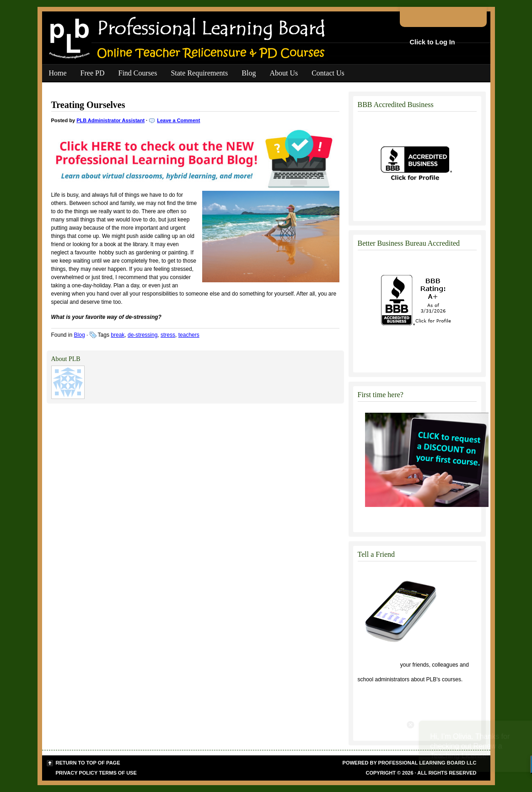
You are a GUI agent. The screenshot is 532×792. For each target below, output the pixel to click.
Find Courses (138, 73)
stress (168, 335)
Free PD (93, 73)
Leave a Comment (178, 120)
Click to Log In (433, 42)
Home (58, 73)
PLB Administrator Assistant (110, 120)
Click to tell (378, 665)
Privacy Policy (77, 773)
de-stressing (142, 335)
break (118, 335)
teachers (189, 335)
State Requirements (199, 73)
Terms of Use (118, 773)
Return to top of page (88, 763)
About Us (284, 73)
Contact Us (328, 73)
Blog (249, 73)
